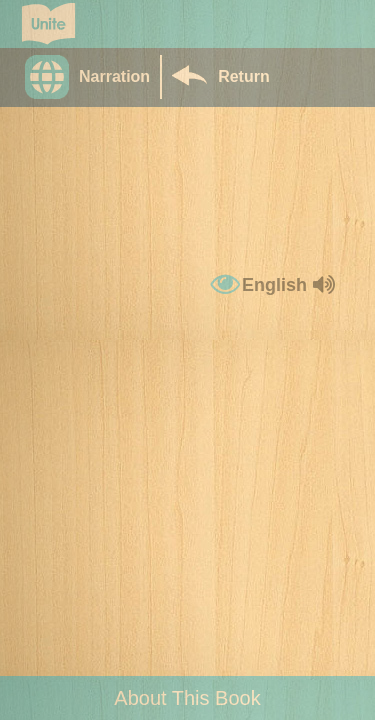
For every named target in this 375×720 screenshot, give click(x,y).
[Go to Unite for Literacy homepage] (48, 24)
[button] (92, 77)
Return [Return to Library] (244, 76)
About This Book (187, 698)
